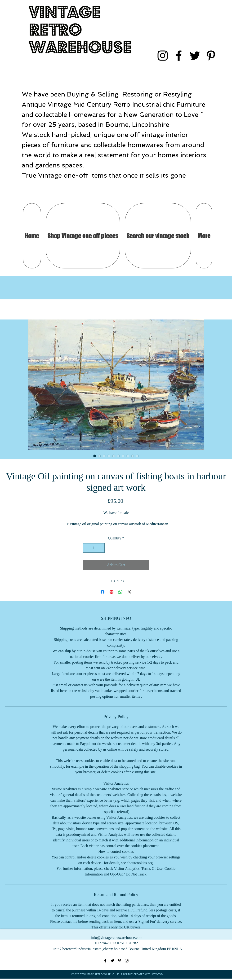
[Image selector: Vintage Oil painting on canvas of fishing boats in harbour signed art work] (95, 456)
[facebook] (179, 56)
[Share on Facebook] (103, 592)
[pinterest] (211, 56)
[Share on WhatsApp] (120, 592)
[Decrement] (87, 548)
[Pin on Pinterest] (112, 592)
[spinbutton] (94, 548)
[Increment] (101, 548)
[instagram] (163, 56)
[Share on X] (129, 592)
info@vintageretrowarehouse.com (117, 938)
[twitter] (195, 56)
